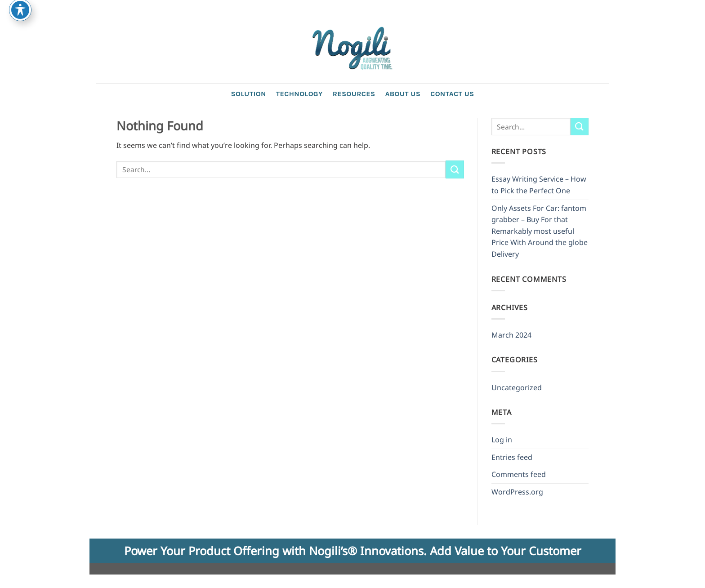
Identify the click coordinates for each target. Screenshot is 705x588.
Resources (354, 94)
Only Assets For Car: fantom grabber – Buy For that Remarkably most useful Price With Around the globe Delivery (540, 231)
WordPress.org (517, 492)
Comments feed (519, 474)
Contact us (452, 94)
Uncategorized (517, 388)
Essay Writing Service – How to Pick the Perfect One (539, 185)
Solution (248, 94)
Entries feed (512, 457)
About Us (403, 94)
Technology (299, 94)
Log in (502, 440)
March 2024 (511, 335)
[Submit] (455, 169)
